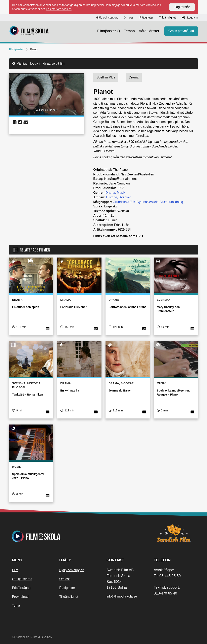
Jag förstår (182, 7)
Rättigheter (67, 588)
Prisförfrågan (21, 588)
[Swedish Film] (174, 533)
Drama (110, 193)
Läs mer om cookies (59, 9)
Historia (112, 197)
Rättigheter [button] (146, 18)
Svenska (125, 197)
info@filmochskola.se (122, 596)
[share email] (26, 122)
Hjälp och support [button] (107, 18)
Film (15, 570)
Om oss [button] (129, 18)
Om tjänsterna (22, 579)
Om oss (65, 579)
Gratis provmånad (181, 31)
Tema (16, 605)
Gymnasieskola (147, 202)
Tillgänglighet (69, 597)
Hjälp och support (72, 570)
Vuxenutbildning (172, 202)
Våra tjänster (149, 31)
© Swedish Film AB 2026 (32, 637)
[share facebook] (15, 122)
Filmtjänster (107, 31)
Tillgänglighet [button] (167, 18)
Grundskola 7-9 (124, 202)
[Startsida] (29, 31)
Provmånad (20, 597)
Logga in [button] (190, 18)
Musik (121, 193)
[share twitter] (20, 122)
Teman (129, 31)
